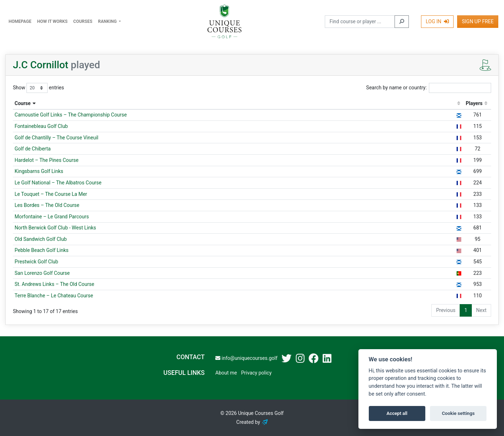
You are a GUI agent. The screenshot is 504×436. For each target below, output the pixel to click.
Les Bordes (47, 205)
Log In (437, 21)
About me (226, 373)
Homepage (20, 21)
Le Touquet (51, 194)
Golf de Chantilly (57, 138)
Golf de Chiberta (33, 149)
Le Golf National (58, 183)
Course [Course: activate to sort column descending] (23, 103)
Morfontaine (52, 217)
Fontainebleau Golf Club (41, 126)
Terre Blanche (54, 296)
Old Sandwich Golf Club (41, 239)
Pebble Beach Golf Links (42, 250)
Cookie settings (458, 413)
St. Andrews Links (55, 284)
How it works (52, 21)
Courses (83, 21)
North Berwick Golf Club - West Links (55, 228)
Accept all (397, 413)
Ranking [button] (108, 21)
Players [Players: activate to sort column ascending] (474, 103)
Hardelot (47, 160)
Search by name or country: (429, 88)
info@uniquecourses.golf (246, 358)
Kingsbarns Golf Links (39, 171)
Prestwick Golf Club (36, 262)
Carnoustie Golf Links (71, 115)
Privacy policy (256, 373)
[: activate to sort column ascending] (459, 104)
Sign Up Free (478, 21)
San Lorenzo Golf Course (42, 273)
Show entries (38, 88)
